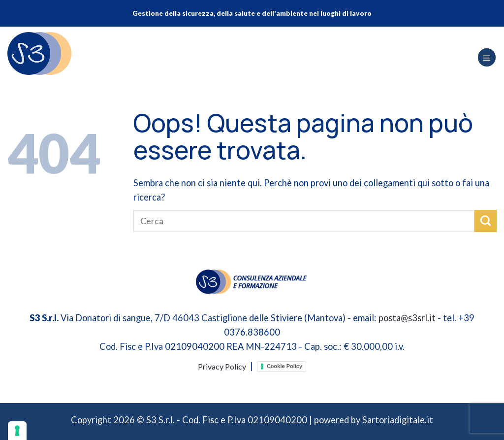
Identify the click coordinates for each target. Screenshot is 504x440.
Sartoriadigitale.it (398, 420)
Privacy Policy (222, 366)
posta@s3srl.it (407, 318)
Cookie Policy (284, 366)
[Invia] (486, 221)
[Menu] (487, 57)
